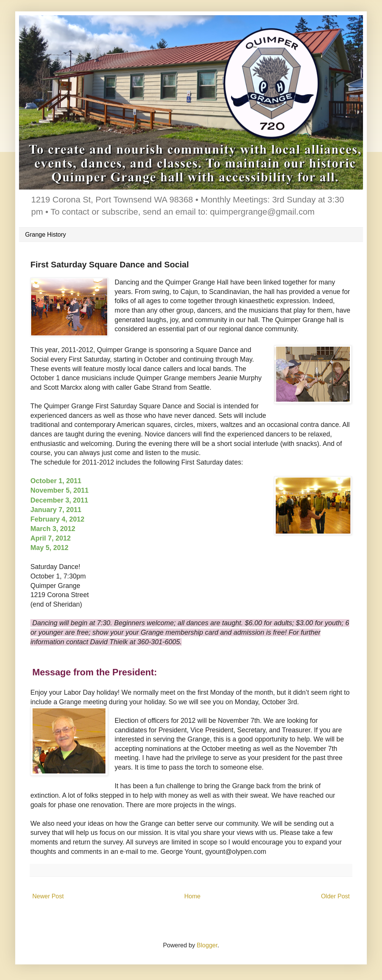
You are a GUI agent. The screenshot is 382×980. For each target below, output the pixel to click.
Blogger (207, 945)
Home (193, 896)
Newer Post (48, 896)
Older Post (335, 896)
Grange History (46, 235)
